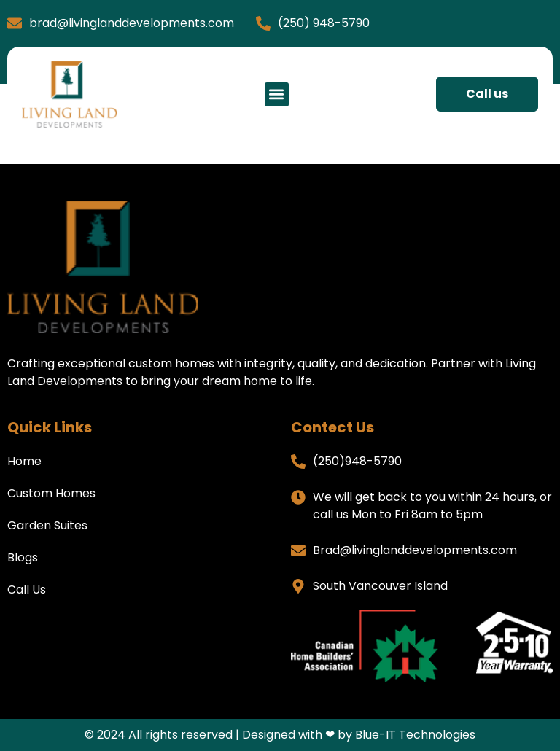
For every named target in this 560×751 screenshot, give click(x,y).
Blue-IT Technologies (415, 735)
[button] (277, 94)
